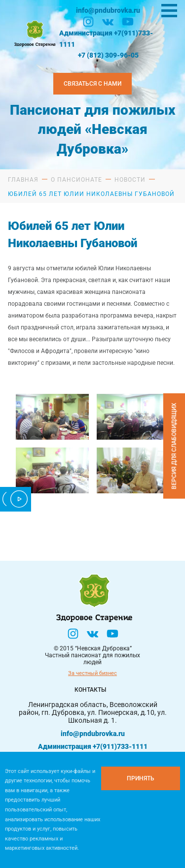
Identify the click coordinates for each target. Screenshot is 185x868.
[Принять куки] (141, 778)
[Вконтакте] (108, 22)
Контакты (90, 690)
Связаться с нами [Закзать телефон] (92, 84)
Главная (23, 180)
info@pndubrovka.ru (108, 10)
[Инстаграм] (88, 22)
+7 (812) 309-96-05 (108, 55)
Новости (130, 180)
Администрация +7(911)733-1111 (106, 38)
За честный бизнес (92, 673)
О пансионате (76, 180)
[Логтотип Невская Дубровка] (34, 33)
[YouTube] (128, 22)
